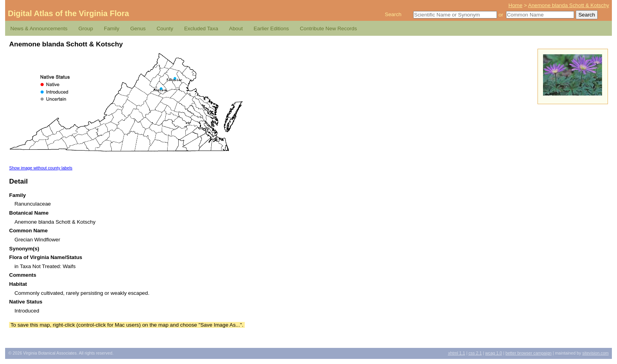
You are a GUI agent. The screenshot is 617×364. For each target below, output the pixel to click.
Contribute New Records (328, 28)
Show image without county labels (41, 168)
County (165, 28)
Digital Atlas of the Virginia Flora (68, 13)
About (236, 28)
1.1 (457, 353)
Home (515, 5)
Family (112, 28)
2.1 (475, 353)
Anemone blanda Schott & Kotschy (569, 5)
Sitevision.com (596, 353)
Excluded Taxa (201, 28)
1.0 (494, 353)
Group (86, 28)
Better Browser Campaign (528, 353)
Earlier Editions (272, 28)
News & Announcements (39, 28)
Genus (138, 28)
